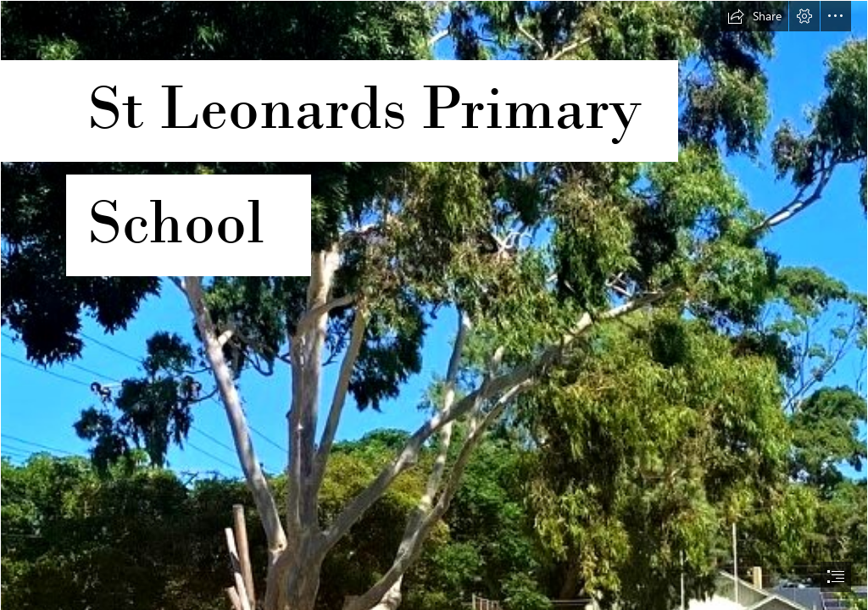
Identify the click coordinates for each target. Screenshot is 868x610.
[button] (754, 16)
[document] (434, 305)
